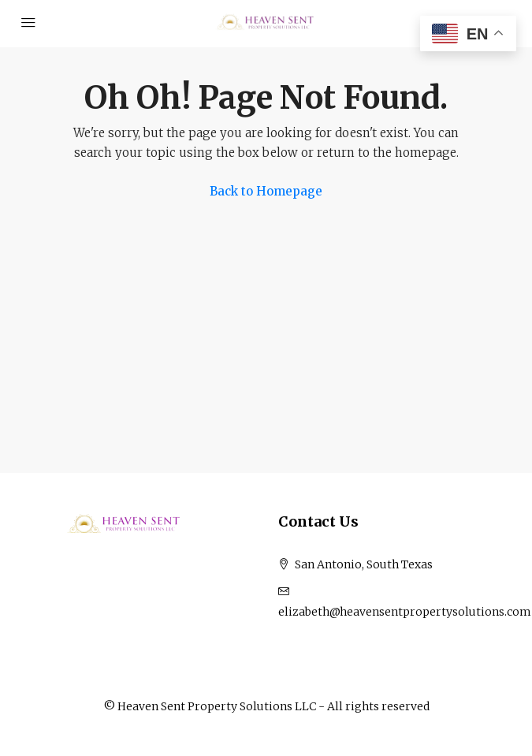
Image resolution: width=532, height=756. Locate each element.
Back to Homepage (266, 191)
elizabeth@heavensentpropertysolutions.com (405, 612)
